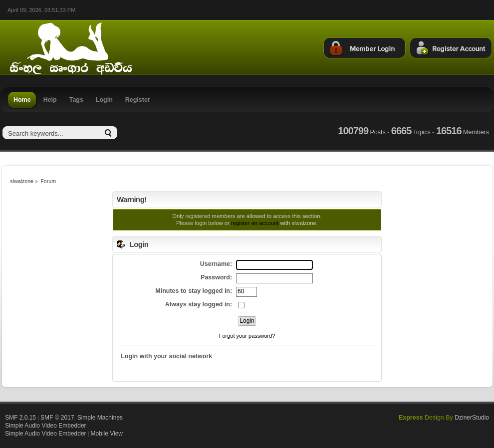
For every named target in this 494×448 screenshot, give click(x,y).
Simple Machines (100, 418)
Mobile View (107, 434)
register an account (255, 223)
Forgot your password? (247, 336)
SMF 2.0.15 (20, 418)
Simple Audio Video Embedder (46, 426)
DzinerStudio (472, 418)
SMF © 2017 (57, 418)
